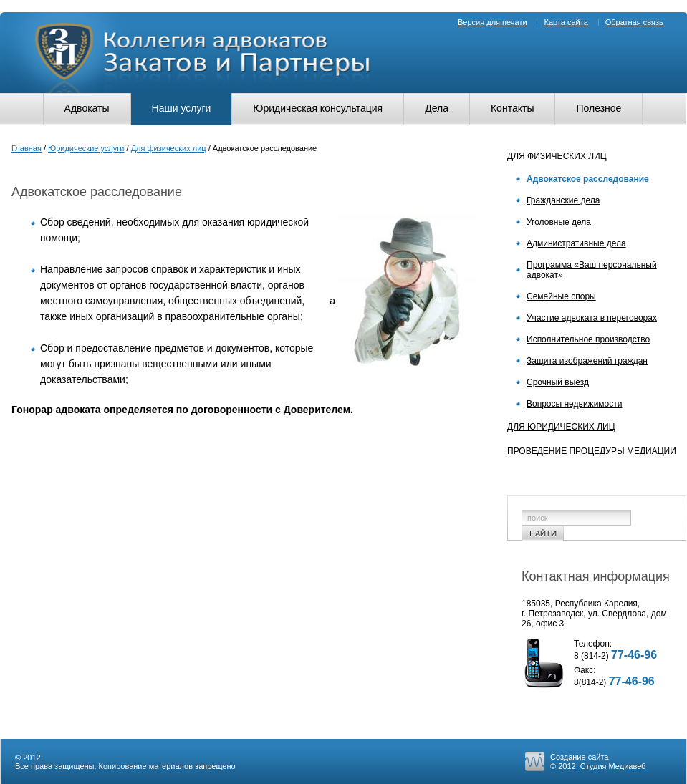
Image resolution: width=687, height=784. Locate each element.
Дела (437, 108)
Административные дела (576, 243)
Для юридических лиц (561, 427)
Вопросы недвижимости (574, 404)
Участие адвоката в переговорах (592, 318)
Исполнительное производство (588, 339)
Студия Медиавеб (613, 766)
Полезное (599, 108)
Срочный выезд (558, 382)
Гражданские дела (563, 200)
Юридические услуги (86, 148)
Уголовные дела (559, 222)
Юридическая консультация (318, 108)
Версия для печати (493, 22)
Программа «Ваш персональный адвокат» (592, 270)
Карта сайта (566, 22)
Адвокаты (87, 108)
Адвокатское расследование (588, 179)
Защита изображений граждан (587, 361)
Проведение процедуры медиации (592, 451)
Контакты (512, 108)
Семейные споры (561, 296)
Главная (27, 148)
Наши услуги (182, 108)
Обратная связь (634, 22)
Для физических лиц (169, 148)
